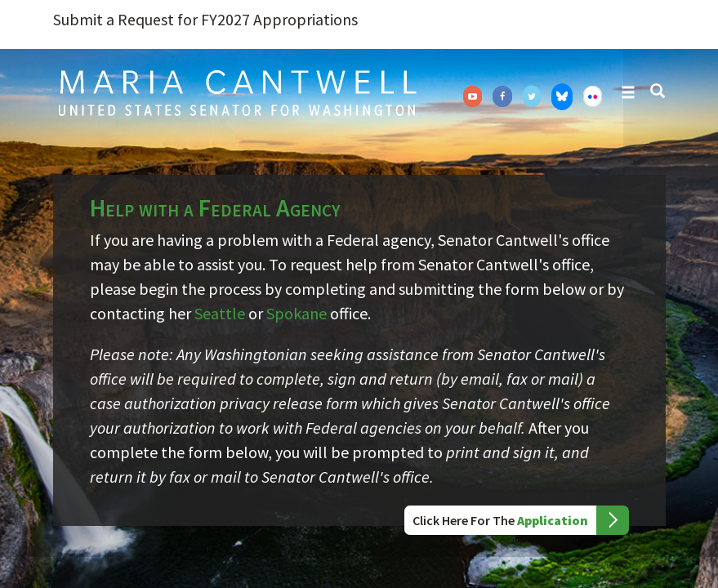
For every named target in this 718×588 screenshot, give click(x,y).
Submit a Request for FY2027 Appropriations (205, 20)
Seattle (220, 313)
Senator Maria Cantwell (237, 92)
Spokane (297, 313)
